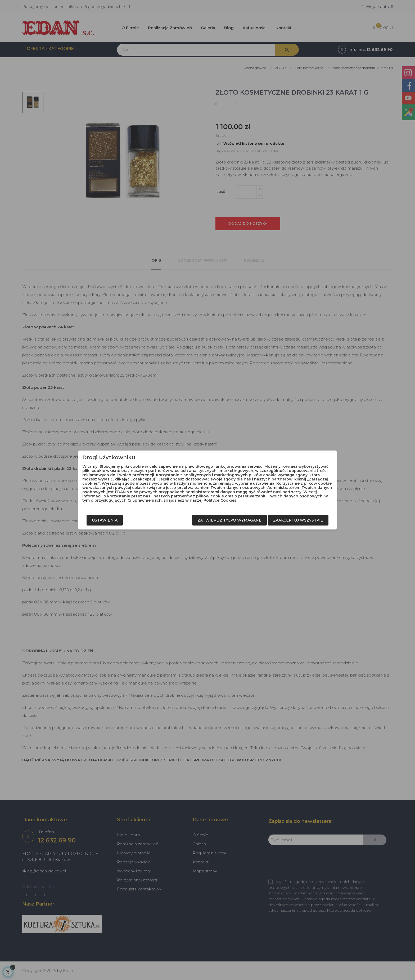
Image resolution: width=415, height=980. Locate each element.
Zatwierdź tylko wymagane (229, 520)
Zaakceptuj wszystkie (298, 520)
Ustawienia (105, 520)
